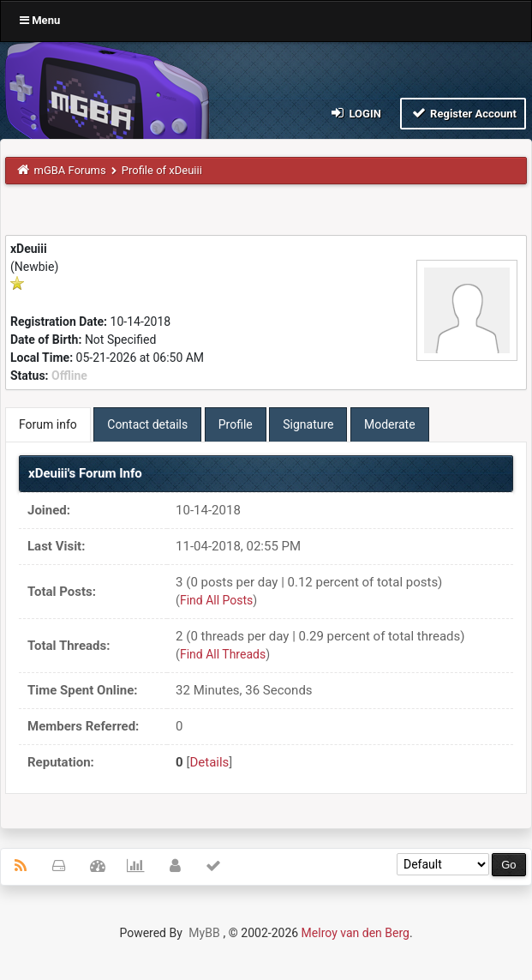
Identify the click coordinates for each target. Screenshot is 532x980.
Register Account (463, 113)
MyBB (204, 933)
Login (355, 113)
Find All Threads (223, 654)
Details (209, 762)
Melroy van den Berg (356, 933)
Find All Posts (216, 600)
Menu (40, 20)
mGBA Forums (70, 170)
